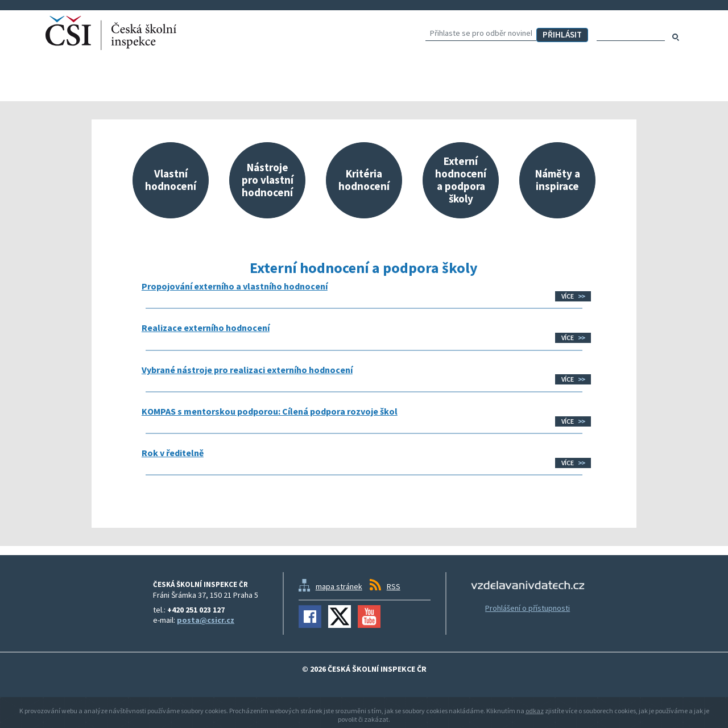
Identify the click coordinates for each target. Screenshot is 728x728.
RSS (394, 586)
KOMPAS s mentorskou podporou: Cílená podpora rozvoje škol (270, 411)
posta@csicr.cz (206, 620)
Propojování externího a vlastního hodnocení (235, 286)
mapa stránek (339, 586)
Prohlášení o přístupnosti (528, 608)
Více (568, 296)
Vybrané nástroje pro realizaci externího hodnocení (247, 370)
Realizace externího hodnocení (206, 328)
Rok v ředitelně (173, 453)
